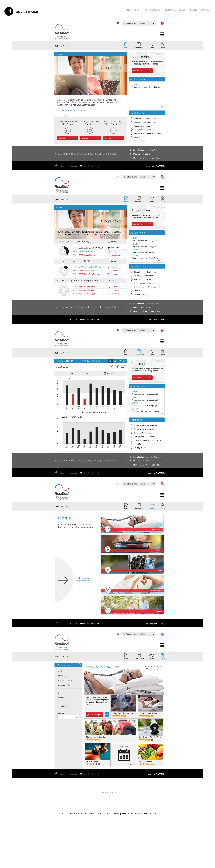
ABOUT (137, 10)
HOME (127, 10)
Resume (193, 10)
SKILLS (182, 10)
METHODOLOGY (152, 10)
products (170, 10)
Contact (206, 10)
